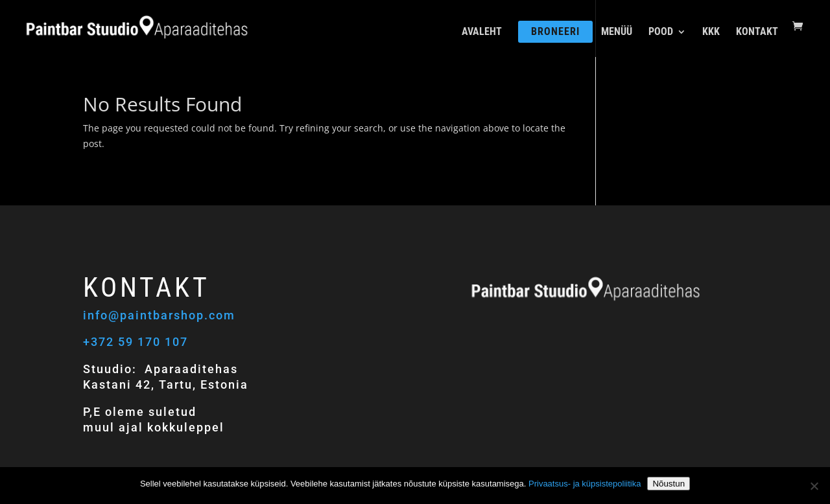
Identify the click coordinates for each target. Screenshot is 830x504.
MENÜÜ (617, 32)
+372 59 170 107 (136, 342)
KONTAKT (757, 32)
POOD (661, 32)
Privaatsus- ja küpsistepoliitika (585, 484)
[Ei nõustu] (814, 486)
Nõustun (669, 484)
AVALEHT (482, 32)
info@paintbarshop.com (161, 315)
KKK (711, 32)
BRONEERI (555, 31)
